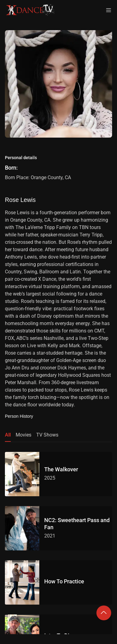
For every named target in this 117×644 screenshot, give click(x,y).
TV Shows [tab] (47, 435)
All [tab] (8, 435)
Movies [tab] (23, 435)
